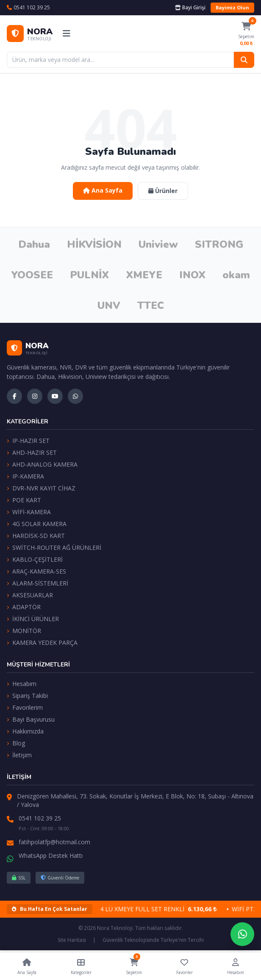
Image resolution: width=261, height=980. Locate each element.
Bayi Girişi (190, 8)
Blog (16, 743)
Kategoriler (81, 966)
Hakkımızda (25, 731)
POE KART (24, 500)
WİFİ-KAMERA (29, 512)
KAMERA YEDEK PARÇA (42, 643)
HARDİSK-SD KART (36, 536)
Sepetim (134, 965)
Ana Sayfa (103, 190)
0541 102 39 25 (40, 818)
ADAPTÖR (24, 607)
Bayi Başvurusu (31, 719)
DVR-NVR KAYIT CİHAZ (41, 488)
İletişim (19, 755)
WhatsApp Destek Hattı (51, 855)
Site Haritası (72, 940)
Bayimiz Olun (232, 7)
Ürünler (163, 191)
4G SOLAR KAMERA (37, 524)
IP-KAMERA (25, 476)
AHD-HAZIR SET (32, 452)
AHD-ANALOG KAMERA (42, 464)
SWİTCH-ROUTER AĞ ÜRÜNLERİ (54, 547)
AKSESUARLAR (30, 595)
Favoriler (185, 966)
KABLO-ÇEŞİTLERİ (35, 559)
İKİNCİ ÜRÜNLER (33, 619)
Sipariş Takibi (27, 696)
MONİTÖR (24, 631)
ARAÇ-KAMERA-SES (36, 571)
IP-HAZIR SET (28, 441)
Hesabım (22, 684)
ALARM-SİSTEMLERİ (37, 583)
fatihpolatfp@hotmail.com (54, 842)
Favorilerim (25, 707)
